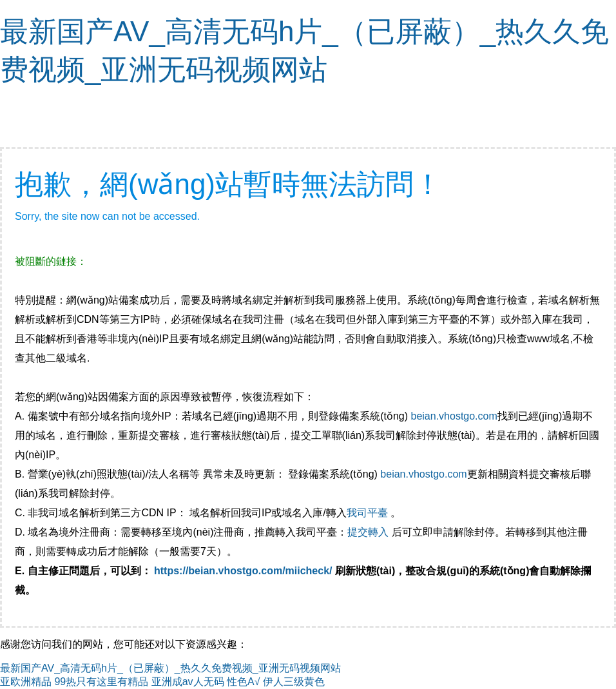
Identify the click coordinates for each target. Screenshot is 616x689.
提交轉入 (368, 532)
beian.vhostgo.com (454, 416)
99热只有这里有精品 (101, 682)
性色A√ (243, 682)
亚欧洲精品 (26, 682)
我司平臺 (369, 513)
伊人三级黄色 (294, 682)
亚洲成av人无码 (188, 682)
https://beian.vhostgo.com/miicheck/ (243, 571)
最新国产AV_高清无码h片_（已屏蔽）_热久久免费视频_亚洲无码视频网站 (170, 668)
